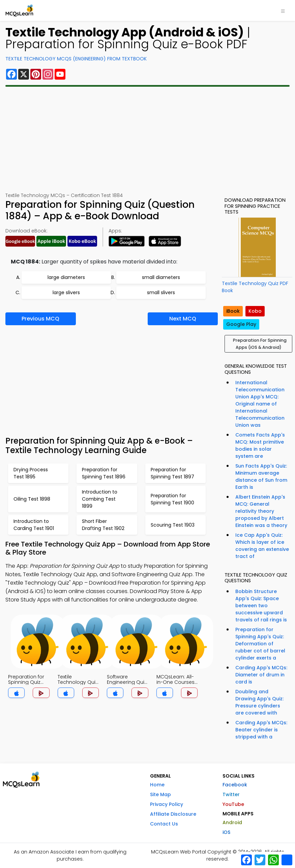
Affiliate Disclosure (173, 814)
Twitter (231, 794)
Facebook (235, 785)
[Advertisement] (147, 139)
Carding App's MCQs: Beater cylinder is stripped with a (261, 730)
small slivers (161, 292)
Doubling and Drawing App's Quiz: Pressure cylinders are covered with (259, 702)
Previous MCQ (40, 319)
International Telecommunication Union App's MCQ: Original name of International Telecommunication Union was (260, 404)
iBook (233, 311)
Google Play (241, 324)
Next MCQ (183, 319)
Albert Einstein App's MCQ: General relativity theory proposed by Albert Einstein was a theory (261, 511)
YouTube (233, 804)
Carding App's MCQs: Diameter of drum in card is (261, 675)
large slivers (66, 292)
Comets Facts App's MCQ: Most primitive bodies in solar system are (260, 445)
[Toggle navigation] (283, 10)
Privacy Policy (167, 804)
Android (232, 822)
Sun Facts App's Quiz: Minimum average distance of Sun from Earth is (261, 477)
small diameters (161, 277)
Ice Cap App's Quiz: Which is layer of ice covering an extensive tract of (262, 546)
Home (157, 785)
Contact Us (164, 824)
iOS (226, 832)
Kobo (255, 311)
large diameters (66, 277)
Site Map (160, 794)
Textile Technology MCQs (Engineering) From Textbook (76, 59)
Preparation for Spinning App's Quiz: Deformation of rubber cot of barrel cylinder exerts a (260, 644)
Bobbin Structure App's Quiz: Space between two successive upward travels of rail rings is (261, 606)
